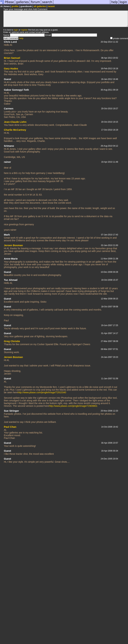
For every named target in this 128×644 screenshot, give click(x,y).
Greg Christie (12, 341)
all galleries (40, 6)
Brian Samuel (12, 58)
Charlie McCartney (15, 130)
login (16, 30)
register (24, 30)
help (21, 38)
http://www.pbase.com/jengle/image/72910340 (42, 392)
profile (15, 6)
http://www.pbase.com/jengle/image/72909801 (73, 406)
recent (51, 6)
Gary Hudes (11, 68)
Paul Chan (10, 427)
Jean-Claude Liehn (15, 122)
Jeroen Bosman (13, 245)
